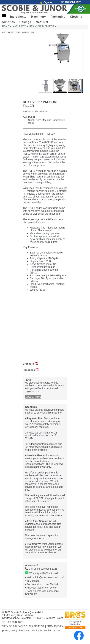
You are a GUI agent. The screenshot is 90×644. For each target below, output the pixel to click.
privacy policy (10, 630)
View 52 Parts (33, 397)
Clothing (76, 17)
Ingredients (18, 17)
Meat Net (42, 22)
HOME (6, 26)
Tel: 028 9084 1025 (13, 622)
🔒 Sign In (46, 2)
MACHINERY (19, 26)
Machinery (39, 17)
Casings (25, 22)
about (57, 630)
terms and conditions (31, 630)
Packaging (58, 17)
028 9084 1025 (49, 569)
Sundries (8, 22)
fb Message (33, 581)
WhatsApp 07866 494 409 (42, 573)
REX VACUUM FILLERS (42, 26)
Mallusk (54, 584)
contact (48, 630)
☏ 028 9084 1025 (71, 2)
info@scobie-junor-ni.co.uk (50, 577)
